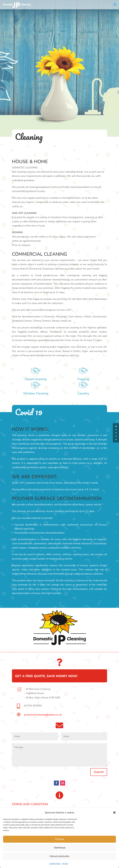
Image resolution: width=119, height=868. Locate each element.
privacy (65, 863)
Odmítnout (60, 848)
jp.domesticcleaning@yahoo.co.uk (43, 715)
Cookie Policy (55, 863)
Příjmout (60, 839)
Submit (99, 772)
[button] (114, 813)
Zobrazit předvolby (59, 856)
